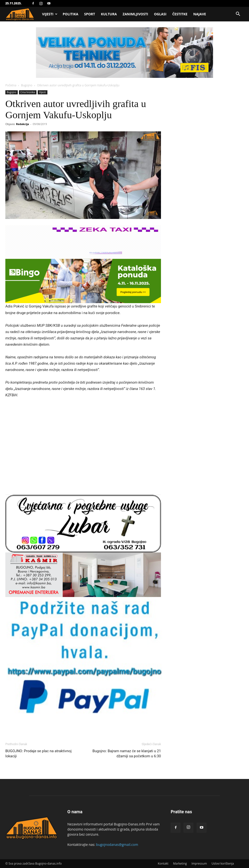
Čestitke (180, 14)
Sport (90, 14)
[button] (238, 14)
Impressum (199, 863)
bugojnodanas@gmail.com (117, 845)
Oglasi (160, 14)
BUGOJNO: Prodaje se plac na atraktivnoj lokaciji (38, 754)
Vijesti (50, 14)
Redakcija (22, 124)
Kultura (109, 14)
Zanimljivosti (135, 14)
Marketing (180, 863)
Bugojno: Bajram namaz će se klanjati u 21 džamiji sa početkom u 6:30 (127, 754)
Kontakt (163, 863)
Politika (71, 14)
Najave (200, 14)
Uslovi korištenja (223, 863)
